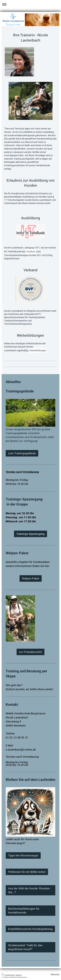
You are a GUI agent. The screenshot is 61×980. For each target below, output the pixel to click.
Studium (31, 251)
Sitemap (19, 975)
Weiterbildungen (38, 350)
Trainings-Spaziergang (30, 534)
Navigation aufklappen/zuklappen (30, 4)
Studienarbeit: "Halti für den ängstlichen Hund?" (25, 947)
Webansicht (55, 974)
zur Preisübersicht (30, 652)
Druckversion (8, 975)
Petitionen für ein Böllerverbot (27, 872)
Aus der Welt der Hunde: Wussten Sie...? (29, 890)
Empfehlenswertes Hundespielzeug (30, 929)
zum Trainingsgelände (22, 453)
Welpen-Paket (31, 578)
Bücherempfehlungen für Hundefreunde (24, 911)
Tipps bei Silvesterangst (23, 855)
